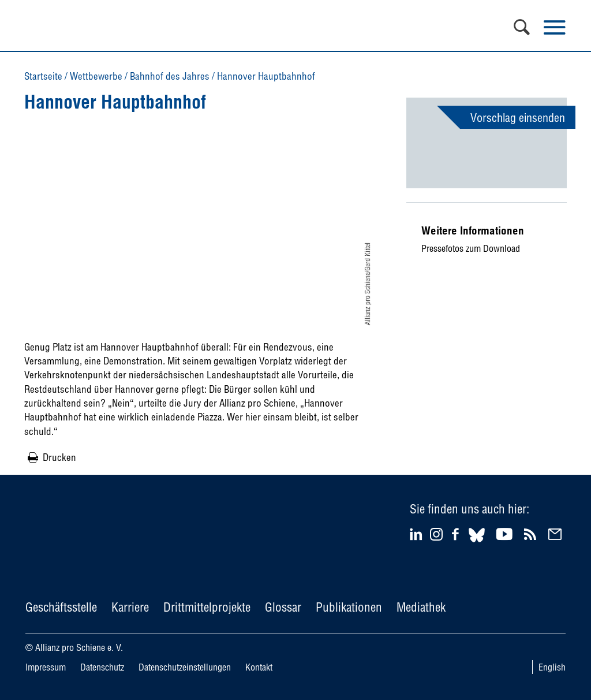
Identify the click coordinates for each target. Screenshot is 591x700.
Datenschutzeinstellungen (185, 667)
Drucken (59, 457)
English (552, 667)
